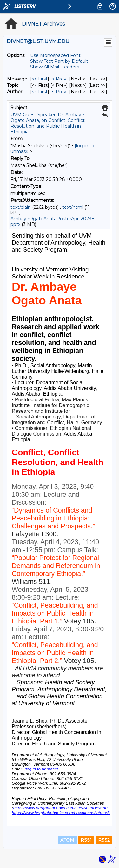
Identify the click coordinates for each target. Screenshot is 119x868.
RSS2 (104, 840)
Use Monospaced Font (55, 55)
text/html (73, 207)
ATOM (67, 840)
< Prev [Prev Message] (59, 79)
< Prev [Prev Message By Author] (59, 92)
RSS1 (86, 840)
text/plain (21, 207)
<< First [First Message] (40, 79)
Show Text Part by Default (59, 61)
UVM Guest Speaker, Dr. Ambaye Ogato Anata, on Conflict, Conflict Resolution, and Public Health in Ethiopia (48, 123)
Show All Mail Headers (55, 67)
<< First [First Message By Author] (40, 92)
